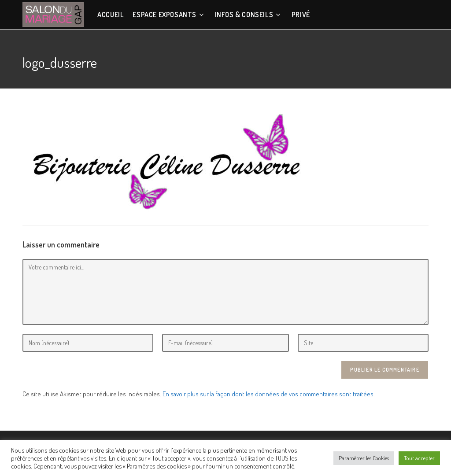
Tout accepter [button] (419, 458)
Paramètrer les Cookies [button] (364, 458)
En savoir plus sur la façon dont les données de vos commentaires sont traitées (268, 394)
